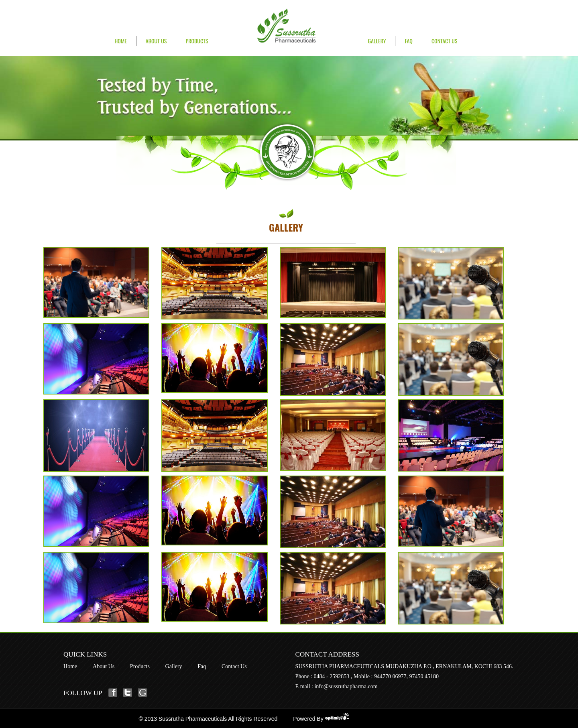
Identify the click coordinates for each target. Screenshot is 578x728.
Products (197, 41)
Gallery (377, 41)
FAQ (408, 41)
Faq (202, 666)
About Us (156, 41)
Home (121, 41)
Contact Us (445, 41)
